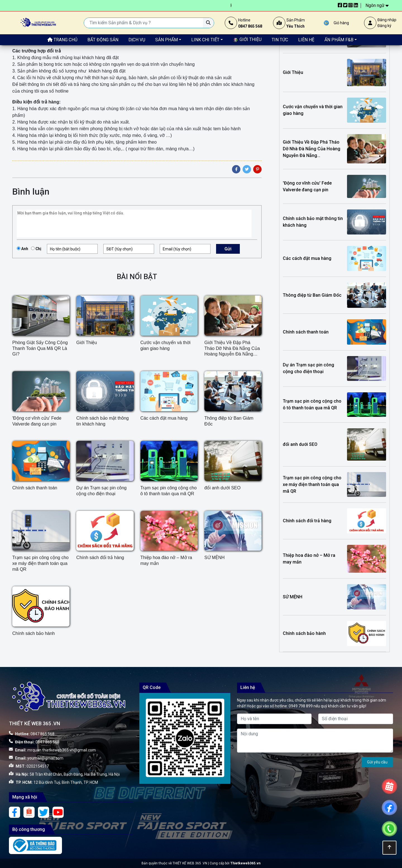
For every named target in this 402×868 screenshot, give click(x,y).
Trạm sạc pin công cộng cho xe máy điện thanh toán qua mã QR (40, 563)
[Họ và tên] (274, 719)
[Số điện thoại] (356, 719)
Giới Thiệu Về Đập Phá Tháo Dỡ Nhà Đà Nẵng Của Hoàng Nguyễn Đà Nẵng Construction (232, 349)
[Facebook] (236, 169)
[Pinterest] (257, 169)
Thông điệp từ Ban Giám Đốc (229, 421)
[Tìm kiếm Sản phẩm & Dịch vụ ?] (208, 23)
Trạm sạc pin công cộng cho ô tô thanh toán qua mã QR (169, 491)
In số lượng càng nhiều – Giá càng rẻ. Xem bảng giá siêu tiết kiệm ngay (87, 5)
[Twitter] (247, 169)
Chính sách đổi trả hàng (100, 558)
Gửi (228, 249)
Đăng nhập (387, 20)
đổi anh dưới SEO (222, 488)
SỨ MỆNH (215, 558)
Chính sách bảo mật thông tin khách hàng (102, 421)
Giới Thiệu (87, 343)
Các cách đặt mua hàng (164, 418)
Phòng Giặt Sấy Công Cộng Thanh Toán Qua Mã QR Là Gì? (40, 348)
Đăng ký (384, 26)
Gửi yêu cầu (377, 762)
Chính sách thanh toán (35, 488)
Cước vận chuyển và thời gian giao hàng (166, 345)
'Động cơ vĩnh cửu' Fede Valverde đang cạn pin (37, 421)
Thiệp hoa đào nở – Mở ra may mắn (166, 560)
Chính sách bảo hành (33, 633)
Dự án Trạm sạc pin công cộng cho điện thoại (101, 491)
